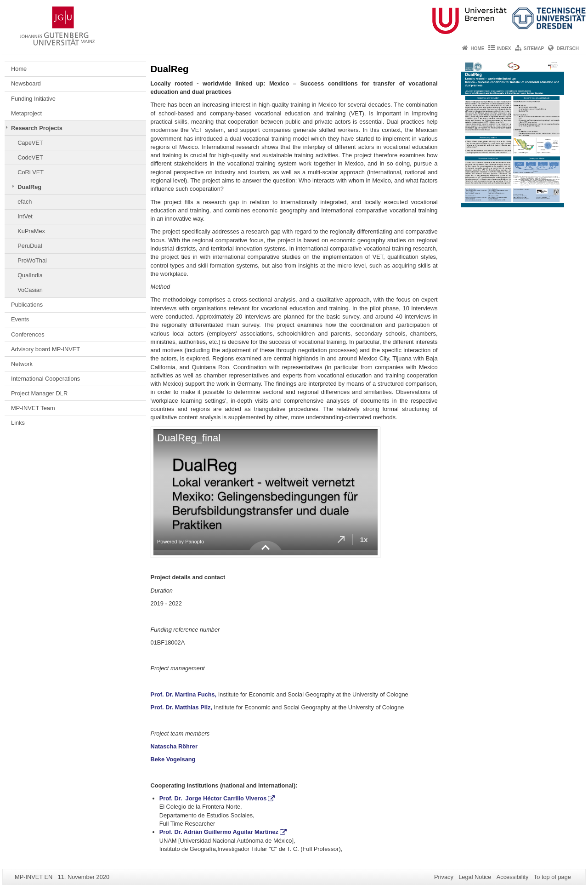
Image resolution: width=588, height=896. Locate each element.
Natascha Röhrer (174, 746)
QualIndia (30, 275)
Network (22, 364)
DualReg (29, 187)
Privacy (444, 877)
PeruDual (30, 246)
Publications (27, 305)
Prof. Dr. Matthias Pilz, (181, 707)
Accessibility (513, 877)
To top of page (552, 877)
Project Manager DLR (39, 393)
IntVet (25, 216)
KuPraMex (31, 231)
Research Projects (37, 128)
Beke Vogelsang (173, 759)
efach (25, 202)
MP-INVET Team (33, 408)
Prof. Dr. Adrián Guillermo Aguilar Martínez (219, 832)
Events (20, 319)
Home (478, 49)
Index (504, 49)
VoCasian (30, 290)
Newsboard (26, 83)
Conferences (28, 334)
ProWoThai (32, 260)
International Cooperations (45, 379)
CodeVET (30, 157)
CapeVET (30, 143)
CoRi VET (31, 172)
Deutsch (568, 49)
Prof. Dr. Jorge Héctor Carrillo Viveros (213, 798)
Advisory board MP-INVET (45, 349)
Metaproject (26, 113)
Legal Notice (475, 877)
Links (18, 423)
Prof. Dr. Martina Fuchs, (184, 694)
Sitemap (534, 49)
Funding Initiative (33, 99)
